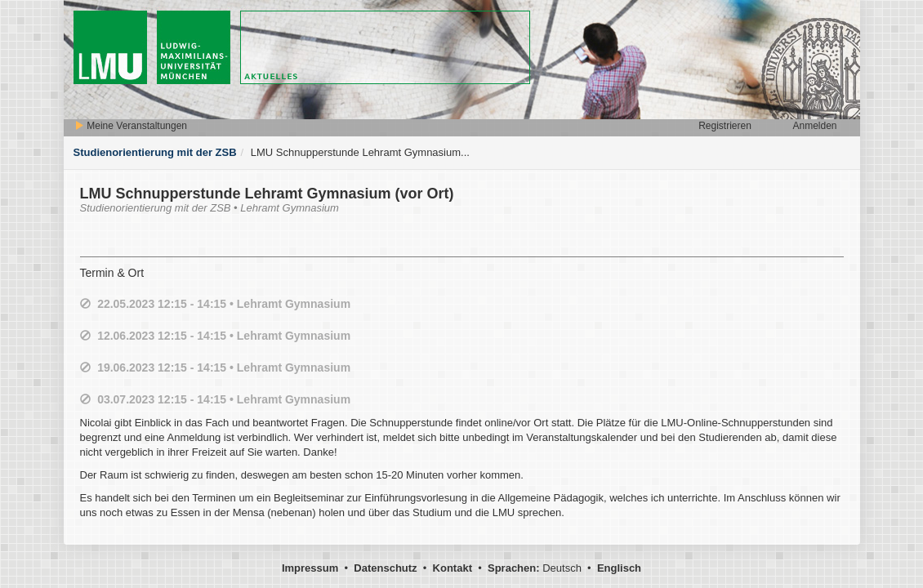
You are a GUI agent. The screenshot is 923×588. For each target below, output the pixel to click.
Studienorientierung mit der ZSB (155, 152)
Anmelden (814, 126)
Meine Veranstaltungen (131, 126)
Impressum (310, 568)
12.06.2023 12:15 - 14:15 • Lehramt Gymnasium (224, 336)
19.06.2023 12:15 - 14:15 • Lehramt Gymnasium (224, 367)
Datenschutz (385, 568)
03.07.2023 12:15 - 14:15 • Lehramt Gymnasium (224, 399)
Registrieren (725, 126)
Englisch (619, 568)
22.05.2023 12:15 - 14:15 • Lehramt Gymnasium (224, 304)
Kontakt (453, 568)
